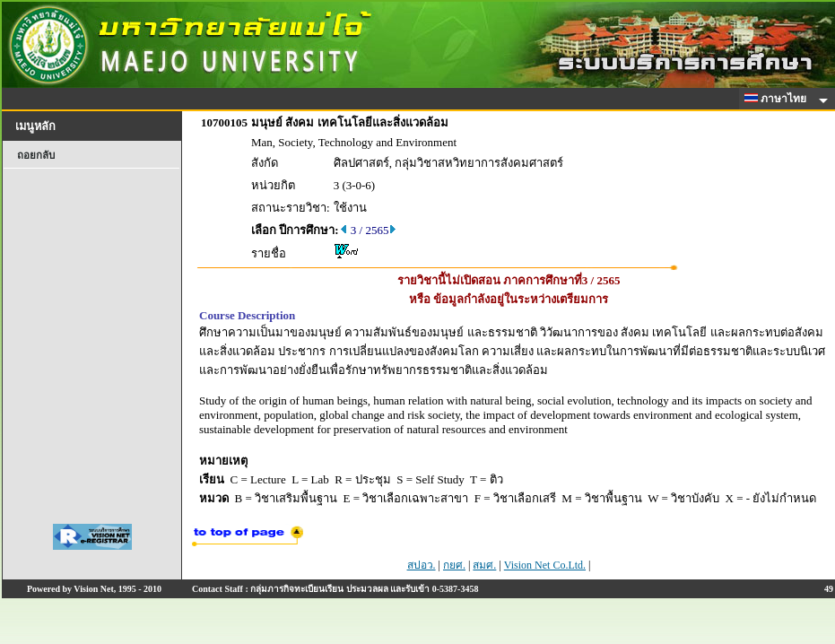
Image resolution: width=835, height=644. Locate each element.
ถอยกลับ (36, 155)
